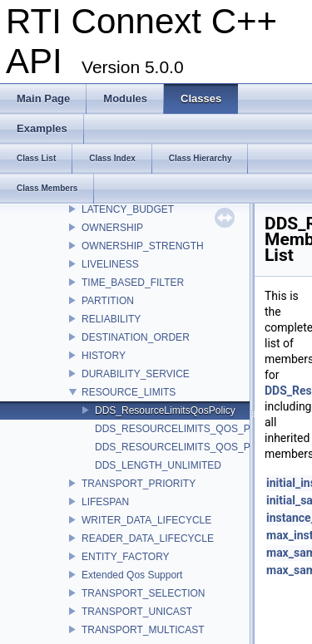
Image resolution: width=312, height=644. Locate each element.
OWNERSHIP (112, 228)
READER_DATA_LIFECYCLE (148, 538)
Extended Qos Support (132, 575)
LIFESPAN (105, 502)
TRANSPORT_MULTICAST (143, 630)
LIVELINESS (110, 264)
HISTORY (104, 356)
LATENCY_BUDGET (128, 209)
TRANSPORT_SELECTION (143, 593)
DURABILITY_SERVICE (136, 374)
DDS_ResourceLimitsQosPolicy (165, 410)
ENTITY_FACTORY (126, 557)
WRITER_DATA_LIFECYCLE (146, 520)
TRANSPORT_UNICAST (137, 612)
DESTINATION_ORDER (136, 337)
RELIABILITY (111, 319)
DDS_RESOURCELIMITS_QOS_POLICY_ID (195, 429)
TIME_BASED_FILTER (133, 283)
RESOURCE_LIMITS (129, 392)
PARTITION (108, 301)
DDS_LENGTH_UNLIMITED (158, 465)
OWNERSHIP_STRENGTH (143, 246)
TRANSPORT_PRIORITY (139, 484)
